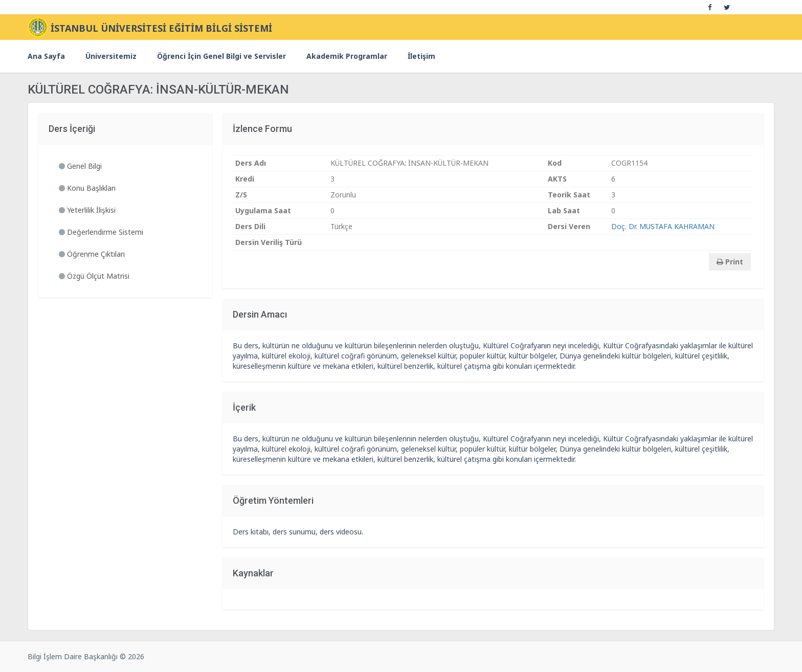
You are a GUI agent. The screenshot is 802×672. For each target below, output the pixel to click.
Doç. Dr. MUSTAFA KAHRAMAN (663, 226)
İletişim (421, 56)
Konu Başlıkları (87, 188)
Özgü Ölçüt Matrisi (94, 276)
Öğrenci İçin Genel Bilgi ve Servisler (221, 56)
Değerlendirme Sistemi (101, 232)
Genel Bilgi (80, 166)
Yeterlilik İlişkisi (87, 210)
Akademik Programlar (347, 56)
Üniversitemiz (111, 56)
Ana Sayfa (46, 56)
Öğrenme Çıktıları (92, 254)
